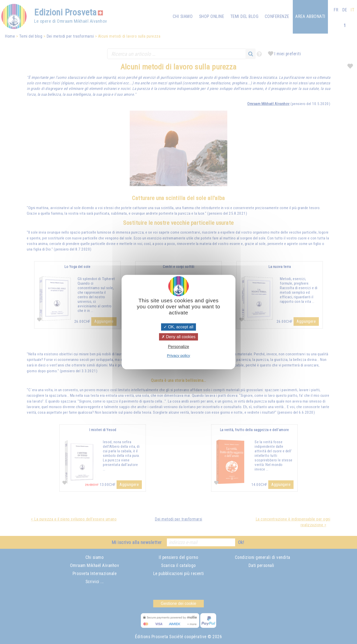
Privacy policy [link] (178, 355)
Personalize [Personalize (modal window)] (178, 347)
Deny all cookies (178, 337)
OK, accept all (178, 327)
